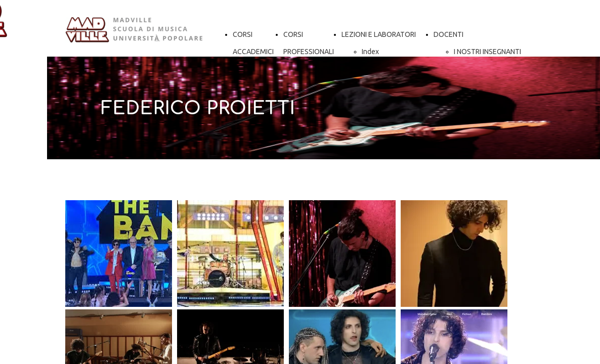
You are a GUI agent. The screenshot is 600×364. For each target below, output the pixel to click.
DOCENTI (448, 34)
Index (370, 52)
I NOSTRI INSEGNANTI (487, 52)
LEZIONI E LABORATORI (379, 34)
